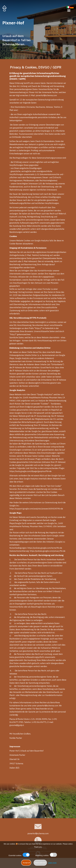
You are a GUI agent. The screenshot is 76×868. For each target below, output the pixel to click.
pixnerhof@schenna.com (38, 833)
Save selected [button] (40, 863)
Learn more (52, 863)
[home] (4, 8)
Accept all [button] (26, 863)
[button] (69, 9)
